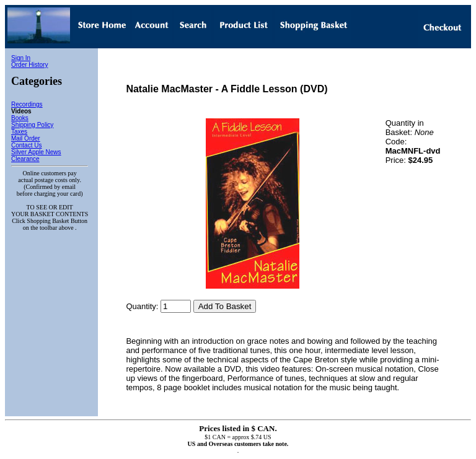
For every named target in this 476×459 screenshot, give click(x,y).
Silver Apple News (36, 152)
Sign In (21, 58)
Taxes (19, 132)
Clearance (25, 159)
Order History (29, 65)
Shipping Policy (32, 125)
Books (20, 118)
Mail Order (26, 138)
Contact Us (26, 145)
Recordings (27, 104)
